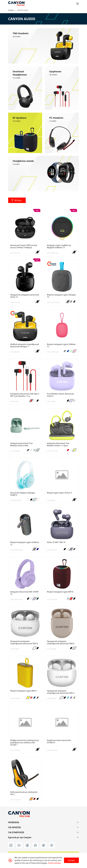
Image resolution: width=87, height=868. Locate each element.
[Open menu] (77, 4)
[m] (52, 845)
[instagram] (11, 845)
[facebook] (27, 845)
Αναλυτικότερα (54, 863)
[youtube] (19, 845)
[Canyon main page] (16, 4)
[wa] (35, 845)
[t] (43, 845)
